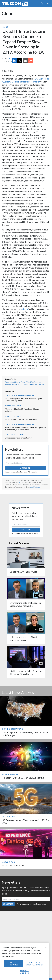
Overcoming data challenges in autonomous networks (25, 604)
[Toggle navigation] (47, 4)
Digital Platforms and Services (19, 395)
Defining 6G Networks (13, 729)
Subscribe (25, 468)
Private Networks (11, 774)
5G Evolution (9, 817)
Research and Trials (30, 384)
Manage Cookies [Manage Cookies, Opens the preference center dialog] (24, 972)
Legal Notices (35, 487)
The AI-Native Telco (14, 435)
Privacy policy (33, 472)
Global (15, 384)
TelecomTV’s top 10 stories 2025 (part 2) (23, 778)
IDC (9, 58)
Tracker (41, 384)
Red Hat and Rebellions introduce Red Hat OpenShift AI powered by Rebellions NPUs (25, 429)
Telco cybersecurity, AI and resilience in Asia (23, 638)
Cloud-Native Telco (18, 382)
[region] (24, 961)
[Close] (46, 947)
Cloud (8, 13)
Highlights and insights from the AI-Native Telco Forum (26, 672)
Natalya (24, 309)
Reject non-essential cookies (35, 964)
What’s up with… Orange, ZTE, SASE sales (21, 419)
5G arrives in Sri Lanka (14, 865)
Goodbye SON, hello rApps (23, 572)
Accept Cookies (14, 964)
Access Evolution (13, 406)
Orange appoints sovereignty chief (18, 438)
